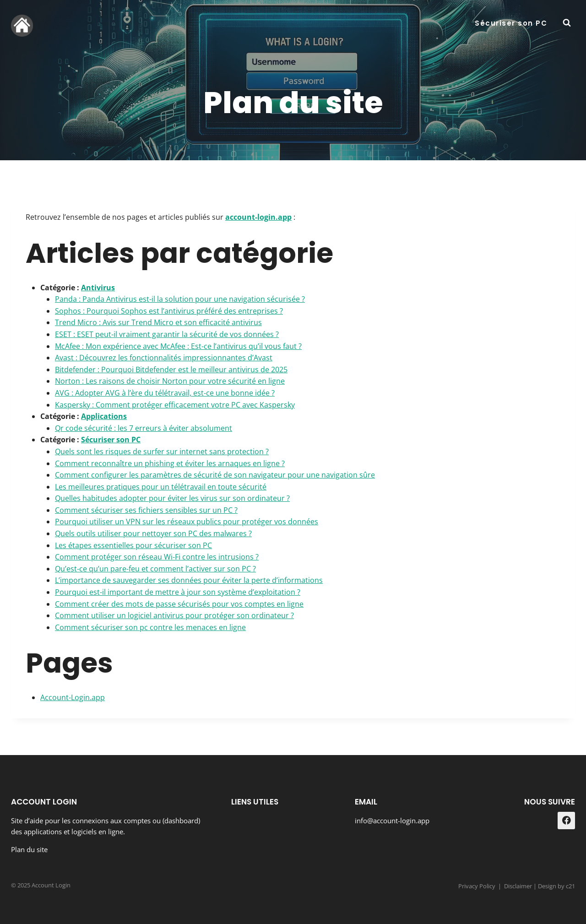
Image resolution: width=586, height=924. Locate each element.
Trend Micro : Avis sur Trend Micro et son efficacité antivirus (158, 322)
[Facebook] (566, 821)
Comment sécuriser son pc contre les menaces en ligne (150, 627)
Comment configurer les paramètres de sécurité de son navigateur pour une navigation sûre (215, 475)
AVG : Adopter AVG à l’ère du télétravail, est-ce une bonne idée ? (165, 393)
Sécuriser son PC (511, 23)
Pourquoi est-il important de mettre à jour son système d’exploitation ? (178, 592)
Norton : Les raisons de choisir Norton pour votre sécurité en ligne (170, 381)
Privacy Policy (477, 886)
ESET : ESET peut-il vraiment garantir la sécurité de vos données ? (167, 334)
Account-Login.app (73, 697)
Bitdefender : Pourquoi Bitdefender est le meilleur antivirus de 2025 (171, 370)
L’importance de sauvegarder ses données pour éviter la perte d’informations (189, 580)
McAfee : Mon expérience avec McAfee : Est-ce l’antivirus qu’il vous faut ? (178, 346)
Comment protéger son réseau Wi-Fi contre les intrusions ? (157, 557)
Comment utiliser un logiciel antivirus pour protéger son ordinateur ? (174, 615)
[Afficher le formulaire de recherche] (567, 23)
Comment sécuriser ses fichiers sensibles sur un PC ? (146, 510)
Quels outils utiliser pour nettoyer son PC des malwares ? (153, 533)
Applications (104, 416)
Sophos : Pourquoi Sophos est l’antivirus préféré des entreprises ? (169, 311)
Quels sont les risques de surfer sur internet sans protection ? (162, 451)
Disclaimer (518, 886)
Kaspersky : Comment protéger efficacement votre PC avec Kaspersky (175, 405)
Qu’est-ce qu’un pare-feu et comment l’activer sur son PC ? (155, 569)
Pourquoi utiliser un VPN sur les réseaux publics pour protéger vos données (187, 522)
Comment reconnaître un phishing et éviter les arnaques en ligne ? (170, 463)
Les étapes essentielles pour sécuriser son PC (133, 545)
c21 (570, 886)
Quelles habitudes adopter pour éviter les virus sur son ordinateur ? (172, 498)
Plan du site (29, 849)
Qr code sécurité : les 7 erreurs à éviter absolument (144, 428)
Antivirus (98, 288)
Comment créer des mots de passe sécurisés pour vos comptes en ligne (179, 604)
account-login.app (258, 217)
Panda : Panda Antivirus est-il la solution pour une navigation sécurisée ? (180, 299)
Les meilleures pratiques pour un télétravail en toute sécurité (161, 487)
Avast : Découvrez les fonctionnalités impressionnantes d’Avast (164, 358)
